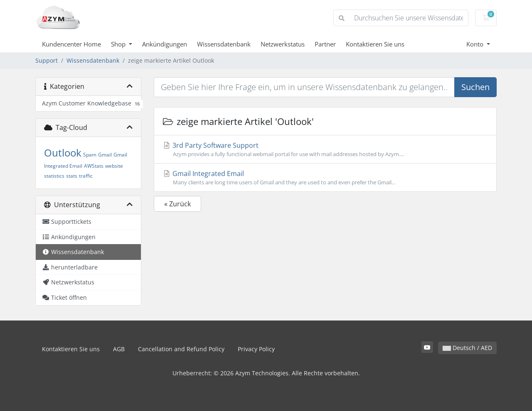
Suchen (475, 87)
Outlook (63, 153)
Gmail (105, 155)
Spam (90, 155)
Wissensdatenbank (224, 44)
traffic (86, 176)
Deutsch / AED (467, 348)
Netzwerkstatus (283, 44)
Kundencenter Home (71, 44)
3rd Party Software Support (325, 149)
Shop (119, 44)
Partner (325, 44)
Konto (476, 44)
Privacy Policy (256, 349)
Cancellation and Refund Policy (181, 349)
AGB (119, 349)
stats (72, 176)
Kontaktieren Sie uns (375, 44)
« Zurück (177, 204)
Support (47, 60)
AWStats (94, 166)
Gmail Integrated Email (325, 178)
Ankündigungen (165, 44)
